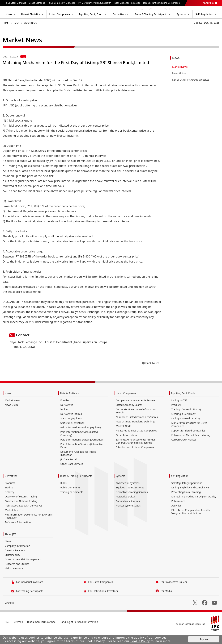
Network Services (126, 508)
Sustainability (12, 566)
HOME (6, 34)
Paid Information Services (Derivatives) (82, 451)
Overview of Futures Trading (21, 508)
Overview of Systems (128, 494)
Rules (63, 494)
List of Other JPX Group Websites (191, 91)
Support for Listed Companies (188, 442)
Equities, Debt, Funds (183, 404)
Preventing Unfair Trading (186, 503)
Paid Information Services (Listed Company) (79, 445)
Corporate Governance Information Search (136, 422)
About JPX (208, 3)
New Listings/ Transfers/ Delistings (136, 433)
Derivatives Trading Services (132, 503)
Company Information (18, 557)
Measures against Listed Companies (136, 442)
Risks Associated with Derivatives (24, 517)
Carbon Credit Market (184, 451)
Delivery (9, 503)
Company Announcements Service (135, 411)
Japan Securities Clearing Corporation (161, 3)
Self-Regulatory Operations (187, 494)
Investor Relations (15, 561)
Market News (30, 34)
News (16, 34)
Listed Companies (126, 404)
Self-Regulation (180, 487)
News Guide (179, 84)
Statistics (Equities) (71, 429)
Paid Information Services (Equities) (80, 439)
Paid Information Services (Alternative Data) (82, 457)
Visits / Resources (15, 579)
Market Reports (14, 521)
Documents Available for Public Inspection (78, 464)
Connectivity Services (128, 512)
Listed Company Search (129, 416)
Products (176, 416)
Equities (65, 411)
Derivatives (67, 416)
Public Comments (70, 499)
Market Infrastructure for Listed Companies (189, 436)
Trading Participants (72, 503)
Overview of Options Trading (21, 512)
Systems (120, 487)
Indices (64, 420)
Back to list (152, 374)
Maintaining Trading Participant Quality (194, 508)
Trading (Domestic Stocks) (186, 420)
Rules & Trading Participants (76, 487)
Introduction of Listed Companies (135, 458)
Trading (9, 499)
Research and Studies (17, 575)
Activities (176, 517)
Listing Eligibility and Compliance (190, 499)
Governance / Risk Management (23, 570)
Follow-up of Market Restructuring (191, 446)
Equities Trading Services (130, 499)
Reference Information (18, 533)
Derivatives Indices (71, 425)
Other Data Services (72, 475)
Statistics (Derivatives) (73, 434)
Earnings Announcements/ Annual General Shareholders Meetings (135, 452)
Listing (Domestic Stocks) (185, 429)
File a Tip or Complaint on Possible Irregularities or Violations (191, 523)
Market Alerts (123, 437)
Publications (178, 512)
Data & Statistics (69, 404)
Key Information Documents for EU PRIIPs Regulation (29, 527)
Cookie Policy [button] (140, 641)
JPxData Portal (69, 470)
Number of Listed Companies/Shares (137, 428)
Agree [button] (204, 639)
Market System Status (128, 517)
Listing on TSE (179, 411)
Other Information (126, 446)
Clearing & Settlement (184, 425)
